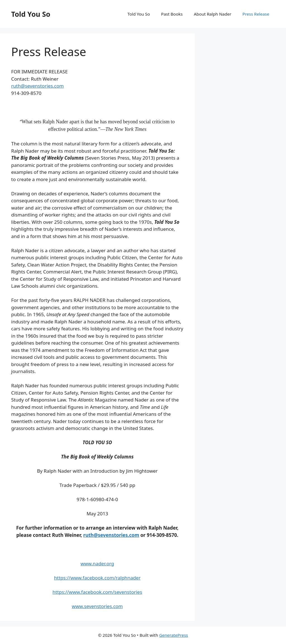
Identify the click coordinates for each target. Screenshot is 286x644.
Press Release (256, 14)
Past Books (172, 14)
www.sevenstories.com (97, 606)
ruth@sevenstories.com (37, 86)
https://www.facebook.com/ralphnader (97, 578)
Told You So (31, 14)
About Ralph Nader (213, 14)
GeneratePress (174, 635)
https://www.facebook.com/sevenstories (97, 592)
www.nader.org (97, 563)
